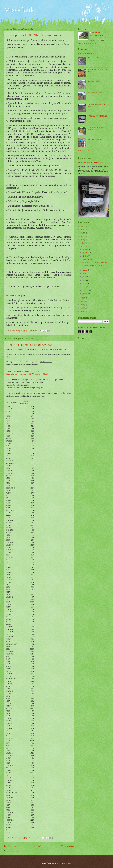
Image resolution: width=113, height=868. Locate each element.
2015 (82, 312)
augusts (85, 270)
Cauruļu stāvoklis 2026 (95, 139)
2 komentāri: (33, 331)
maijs (84, 280)
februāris (85, 290)
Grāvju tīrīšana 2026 (94, 81)
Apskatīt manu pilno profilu (87, 43)
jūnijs (84, 277)
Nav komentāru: (34, 838)
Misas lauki (20, 10)
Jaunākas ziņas (11, 846)
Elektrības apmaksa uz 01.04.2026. (89, 53)
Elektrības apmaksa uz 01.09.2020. (30, 345)
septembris (86, 259)
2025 (82, 230)
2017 (82, 305)
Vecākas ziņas (67, 846)
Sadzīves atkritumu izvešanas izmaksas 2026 (97, 129)
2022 (82, 240)
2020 (82, 247)
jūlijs (84, 273)
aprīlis (85, 283)
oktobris (85, 256)
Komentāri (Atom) (15, 851)
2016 (82, 308)
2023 (82, 236)
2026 (82, 226)
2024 (82, 233)
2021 (82, 243)
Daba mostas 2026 (93, 58)
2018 (82, 301)
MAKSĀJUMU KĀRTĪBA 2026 (98, 116)
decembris (86, 249)
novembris (86, 253)
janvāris (85, 294)
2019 (82, 298)
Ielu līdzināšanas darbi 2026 (97, 93)
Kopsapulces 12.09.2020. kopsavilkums (34, 35)
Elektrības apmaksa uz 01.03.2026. (89, 151)
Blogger (70, 863)
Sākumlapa (39, 846)
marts (84, 287)
